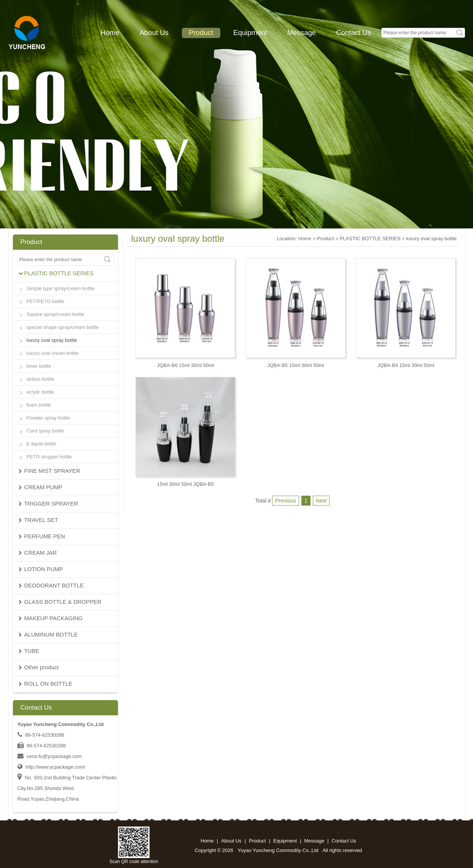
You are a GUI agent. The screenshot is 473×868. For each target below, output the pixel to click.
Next (321, 501)
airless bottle (41, 379)
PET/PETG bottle (46, 301)
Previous (285, 501)
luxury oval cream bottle (53, 353)
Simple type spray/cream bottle (61, 288)
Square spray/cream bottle (56, 314)
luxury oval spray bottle (52, 340)
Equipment (250, 33)
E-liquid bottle (42, 444)
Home (110, 33)
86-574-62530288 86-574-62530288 (42, 746)
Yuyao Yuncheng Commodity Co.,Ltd (278, 850)
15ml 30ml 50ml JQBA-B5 (186, 484)
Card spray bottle (45, 431)
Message (302, 33)
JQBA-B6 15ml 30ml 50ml (186, 365)
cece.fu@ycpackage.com (54, 756)
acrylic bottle (40, 392)
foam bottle (39, 405)
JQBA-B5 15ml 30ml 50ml (295, 365)
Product (201, 33)
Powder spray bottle (49, 418)
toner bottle (39, 366)
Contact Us (354, 33)
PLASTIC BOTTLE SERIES (370, 239)
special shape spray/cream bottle (63, 327)
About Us (154, 33)
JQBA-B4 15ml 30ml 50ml (406, 365)
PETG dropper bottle (49, 457)
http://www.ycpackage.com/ (55, 767)
